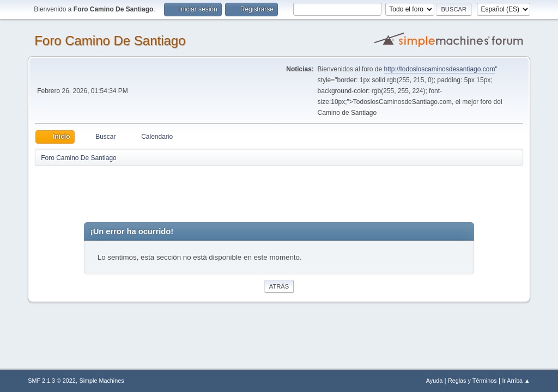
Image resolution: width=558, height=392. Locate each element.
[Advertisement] (227, 192)
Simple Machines (102, 381)
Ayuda (434, 381)
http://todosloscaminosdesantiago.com (440, 69)
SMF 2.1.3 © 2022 (52, 381)
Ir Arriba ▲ (516, 381)
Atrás (279, 286)
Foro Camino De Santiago (110, 41)
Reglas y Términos (472, 381)
